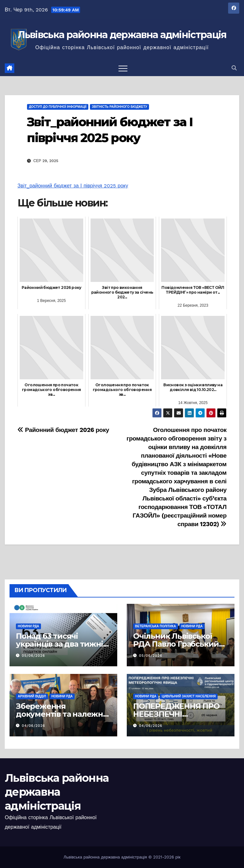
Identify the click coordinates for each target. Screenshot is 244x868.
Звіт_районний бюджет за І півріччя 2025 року (73, 186)
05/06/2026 (34, 656)
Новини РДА (28, 626)
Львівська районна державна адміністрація (122, 35)
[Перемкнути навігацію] (123, 68)
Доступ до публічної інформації (58, 107)
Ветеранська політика (156, 626)
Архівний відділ (32, 696)
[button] (234, 68)
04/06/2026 (34, 726)
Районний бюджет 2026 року (63, 430)
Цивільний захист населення (189, 696)
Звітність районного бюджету (119, 107)
